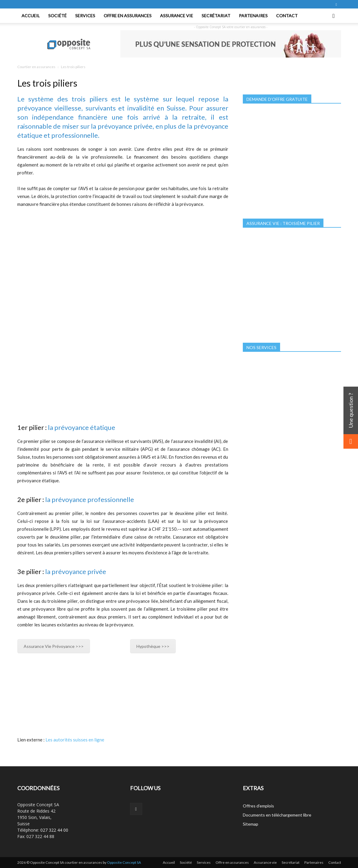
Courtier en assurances (36, 67)
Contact (287, 16)
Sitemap (251, 824)
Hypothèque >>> (153, 646)
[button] (334, 16)
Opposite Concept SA (124, 862)
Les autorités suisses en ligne (75, 740)
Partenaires (253, 16)
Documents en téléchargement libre (277, 815)
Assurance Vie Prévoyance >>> (54, 646)
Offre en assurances (128, 16)
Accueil (31, 16)
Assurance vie (177, 16)
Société (57, 16)
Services (85, 16)
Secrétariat (216, 16)
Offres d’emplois (258, 806)
